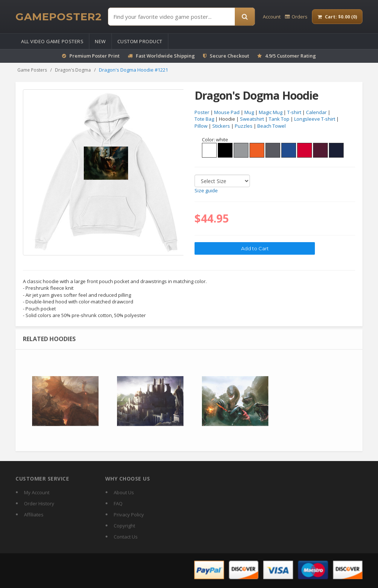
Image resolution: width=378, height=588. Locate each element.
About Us (124, 492)
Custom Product (140, 41)
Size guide (206, 191)
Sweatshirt (252, 119)
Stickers (221, 126)
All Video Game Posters (52, 41)
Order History (39, 503)
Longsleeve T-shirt (315, 119)
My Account (37, 492)
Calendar (316, 112)
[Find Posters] (171, 17)
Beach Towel (272, 126)
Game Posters (32, 70)
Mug (249, 112)
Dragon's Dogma (73, 70)
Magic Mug (271, 112)
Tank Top (279, 119)
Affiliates (34, 515)
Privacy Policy (129, 515)
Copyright (124, 526)
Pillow (201, 126)
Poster (202, 112)
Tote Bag (204, 119)
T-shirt (294, 112)
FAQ (118, 503)
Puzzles (244, 126)
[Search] (245, 17)
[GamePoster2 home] (59, 17)
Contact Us (126, 537)
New (100, 41)
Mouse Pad (227, 112)
